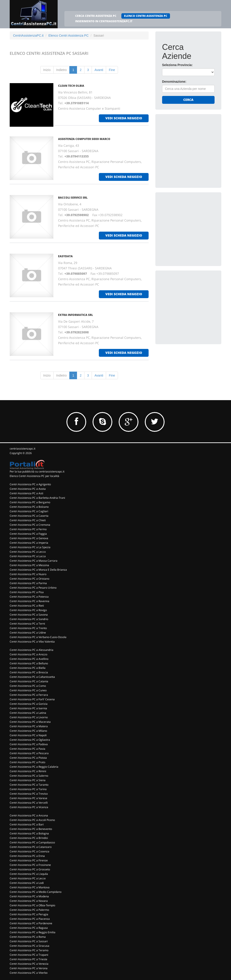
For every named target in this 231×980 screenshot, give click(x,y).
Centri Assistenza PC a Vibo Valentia (32, 642)
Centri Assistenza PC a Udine (28, 633)
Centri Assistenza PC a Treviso (29, 794)
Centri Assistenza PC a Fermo (28, 529)
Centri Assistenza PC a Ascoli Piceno (32, 820)
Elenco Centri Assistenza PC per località (34, 476)
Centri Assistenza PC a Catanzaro (31, 847)
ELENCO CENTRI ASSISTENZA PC (146, 16)
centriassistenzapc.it (23, 449)
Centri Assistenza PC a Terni (27, 624)
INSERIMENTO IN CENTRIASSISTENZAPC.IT (104, 21)
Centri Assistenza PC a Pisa (27, 592)
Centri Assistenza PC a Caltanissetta (32, 677)
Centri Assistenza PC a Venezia (29, 964)
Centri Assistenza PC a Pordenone (31, 923)
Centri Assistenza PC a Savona (29, 615)
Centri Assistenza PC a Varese (28, 798)
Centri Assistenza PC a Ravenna (29, 601)
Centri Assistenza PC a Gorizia (29, 704)
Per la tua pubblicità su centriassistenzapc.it (37, 471)
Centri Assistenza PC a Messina (29, 565)
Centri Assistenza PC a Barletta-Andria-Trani (37, 498)
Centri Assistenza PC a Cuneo (28, 690)
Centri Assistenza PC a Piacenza (30, 919)
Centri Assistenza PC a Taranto (29, 785)
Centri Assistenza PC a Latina (28, 713)
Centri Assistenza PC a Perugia (29, 914)
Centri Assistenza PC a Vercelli (29, 803)
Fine (112, 70)
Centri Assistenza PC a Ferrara (29, 695)
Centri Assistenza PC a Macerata (30, 722)
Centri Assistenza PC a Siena (28, 780)
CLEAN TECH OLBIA (71, 86)
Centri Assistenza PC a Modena (29, 896)
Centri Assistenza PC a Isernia (28, 708)
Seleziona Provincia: (177, 65)
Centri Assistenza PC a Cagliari (29, 511)
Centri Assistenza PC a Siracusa (29, 946)
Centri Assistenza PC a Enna (27, 856)
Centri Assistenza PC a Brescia (29, 672)
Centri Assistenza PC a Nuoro (28, 574)
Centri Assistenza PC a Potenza (29, 597)
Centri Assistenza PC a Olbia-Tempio (32, 905)
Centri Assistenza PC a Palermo (29, 910)
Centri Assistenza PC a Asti (26, 493)
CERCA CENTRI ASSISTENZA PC (96, 16)
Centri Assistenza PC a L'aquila (29, 874)
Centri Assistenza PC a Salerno (29, 776)
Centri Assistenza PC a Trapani (29, 955)
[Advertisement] (196, 149)
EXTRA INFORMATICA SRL (76, 315)
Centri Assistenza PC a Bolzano (29, 507)
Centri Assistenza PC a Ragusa (29, 928)
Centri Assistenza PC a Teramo (29, 950)
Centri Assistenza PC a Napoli (28, 735)
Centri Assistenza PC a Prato (27, 762)
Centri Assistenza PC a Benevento (31, 829)
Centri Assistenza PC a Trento (28, 628)
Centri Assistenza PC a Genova (29, 538)
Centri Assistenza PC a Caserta (29, 516)
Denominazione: (174, 82)
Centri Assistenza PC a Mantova (30, 887)
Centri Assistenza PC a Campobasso (32, 842)
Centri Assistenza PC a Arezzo (28, 654)
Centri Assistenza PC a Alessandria (32, 650)
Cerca (188, 100)
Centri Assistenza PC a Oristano (29, 579)
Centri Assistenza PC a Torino (28, 789)
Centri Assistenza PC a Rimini (28, 771)
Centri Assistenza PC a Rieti (27, 606)
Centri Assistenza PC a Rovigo (28, 610)
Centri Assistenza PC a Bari (27, 824)
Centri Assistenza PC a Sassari (29, 941)
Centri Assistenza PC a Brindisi (29, 838)
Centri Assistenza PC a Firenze (29, 860)
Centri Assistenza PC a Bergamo (30, 502)
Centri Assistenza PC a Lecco (28, 552)
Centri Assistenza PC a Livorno (29, 717)
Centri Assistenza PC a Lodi (27, 883)
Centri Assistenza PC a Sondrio (29, 619)
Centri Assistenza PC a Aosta (28, 489)
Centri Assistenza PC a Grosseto (30, 869)
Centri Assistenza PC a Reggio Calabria (34, 767)
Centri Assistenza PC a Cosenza (29, 851)
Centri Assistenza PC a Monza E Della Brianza (38, 570)
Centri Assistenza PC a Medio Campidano (36, 892)
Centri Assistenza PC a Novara (29, 901)
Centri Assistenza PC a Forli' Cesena (32, 699)
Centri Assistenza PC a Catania (29, 681)
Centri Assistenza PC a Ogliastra (30, 740)
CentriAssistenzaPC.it (28, 35)
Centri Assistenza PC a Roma (28, 937)
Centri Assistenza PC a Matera (29, 726)
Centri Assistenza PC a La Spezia (30, 547)
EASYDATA (65, 256)
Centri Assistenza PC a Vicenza (29, 807)
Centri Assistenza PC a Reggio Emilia (33, 932)
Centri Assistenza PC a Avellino (29, 659)
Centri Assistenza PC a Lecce (28, 878)
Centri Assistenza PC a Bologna (29, 833)
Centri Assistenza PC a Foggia (28, 534)
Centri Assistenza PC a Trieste (28, 959)
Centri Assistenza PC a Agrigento (30, 484)
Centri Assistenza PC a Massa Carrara (34, 561)
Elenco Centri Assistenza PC (68, 35)
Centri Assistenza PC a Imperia (29, 543)
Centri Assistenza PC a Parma (28, 583)
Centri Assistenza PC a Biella (28, 668)
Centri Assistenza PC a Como (28, 686)
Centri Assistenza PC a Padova (29, 744)
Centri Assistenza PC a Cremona (30, 525)
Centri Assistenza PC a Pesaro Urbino (33, 588)
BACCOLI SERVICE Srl (73, 198)
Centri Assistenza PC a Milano (28, 731)
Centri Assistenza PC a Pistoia (28, 758)
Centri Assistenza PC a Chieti (28, 520)
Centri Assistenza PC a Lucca (28, 556)
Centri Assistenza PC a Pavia (27, 749)
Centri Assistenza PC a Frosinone (30, 865)
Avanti (99, 70)
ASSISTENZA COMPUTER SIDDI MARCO (84, 139)
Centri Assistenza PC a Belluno (29, 663)
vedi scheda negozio (124, 118)
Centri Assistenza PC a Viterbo (29, 973)
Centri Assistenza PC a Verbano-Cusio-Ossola (38, 637)
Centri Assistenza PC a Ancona (29, 815)
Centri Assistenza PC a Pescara (29, 753)
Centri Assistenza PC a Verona (29, 968)
